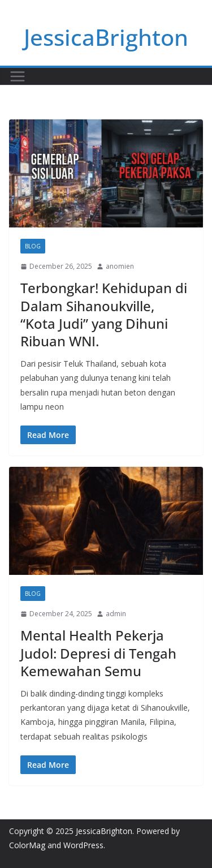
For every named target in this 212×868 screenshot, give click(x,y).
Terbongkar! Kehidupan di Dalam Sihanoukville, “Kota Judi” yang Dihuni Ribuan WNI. (104, 314)
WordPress (83, 845)
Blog (33, 246)
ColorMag (27, 845)
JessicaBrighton (106, 37)
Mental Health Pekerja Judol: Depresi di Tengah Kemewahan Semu (98, 653)
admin (116, 614)
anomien (120, 266)
